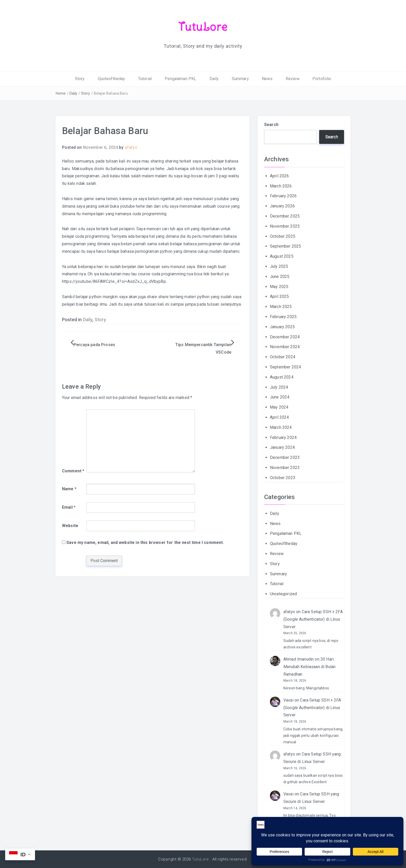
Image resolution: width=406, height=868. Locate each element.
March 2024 (281, 427)
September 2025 (285, 246)
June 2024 (280, 397)
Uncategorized (283, 594)
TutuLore (203, 27)
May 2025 (279, 286)
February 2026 (283, 196)
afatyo (131, 147)
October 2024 (283, 357)
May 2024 (279, 407)
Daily (214, 79)
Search (271, 125)
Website (70, 526)
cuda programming (150, 213)
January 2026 (282, 206)
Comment (73, 471)
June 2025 (280, 276)
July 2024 (279, 387)
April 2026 (279, 176)
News (267, 79)
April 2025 (279, 296)
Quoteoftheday (111, 79)
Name (69, 489)
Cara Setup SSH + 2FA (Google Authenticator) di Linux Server (313, 619)
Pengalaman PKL (180, 79)
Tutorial (145, 79)
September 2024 (285, 367)
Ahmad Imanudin (299, 659)
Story (80, 79)
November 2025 (285, 226)
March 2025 (281, 307)
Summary (240, 79)
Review (293, 79)
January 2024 (282, 447)
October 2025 (283, 236)
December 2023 (285, 457)
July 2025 (279, 266)
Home (61, 93)
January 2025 (282, 327)
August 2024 (282, 377)
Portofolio (322, 79)
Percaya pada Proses (94, 345)
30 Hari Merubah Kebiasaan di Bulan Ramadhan (309, 667)
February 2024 (283, 437)
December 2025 (285, 216)
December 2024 (285, 337)
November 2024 (285, 347)
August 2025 (282, 256)
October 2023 (283, 477)
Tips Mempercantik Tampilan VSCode (203, 348)
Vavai (288, 700)
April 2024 (279, 417)
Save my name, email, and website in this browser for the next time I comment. (145, 542)
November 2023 (285, 468)
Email (69, 507)
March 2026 (281, 186)
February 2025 (283, 317)
